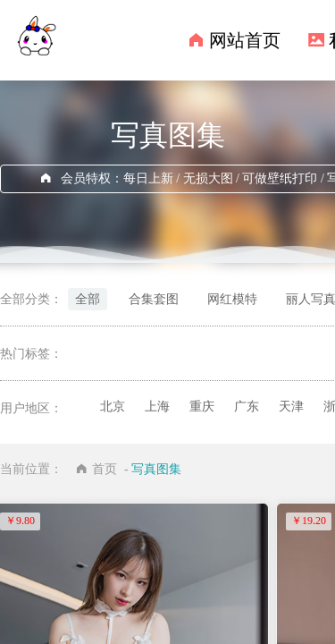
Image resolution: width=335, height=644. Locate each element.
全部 (88, 299)
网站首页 (245, 40)
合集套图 (154, 299)
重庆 (202, 407)
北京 (113, 407)
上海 (157, 407)
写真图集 (156, 469)
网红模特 (232, 299)
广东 (247, 407)
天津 (291, 407)
